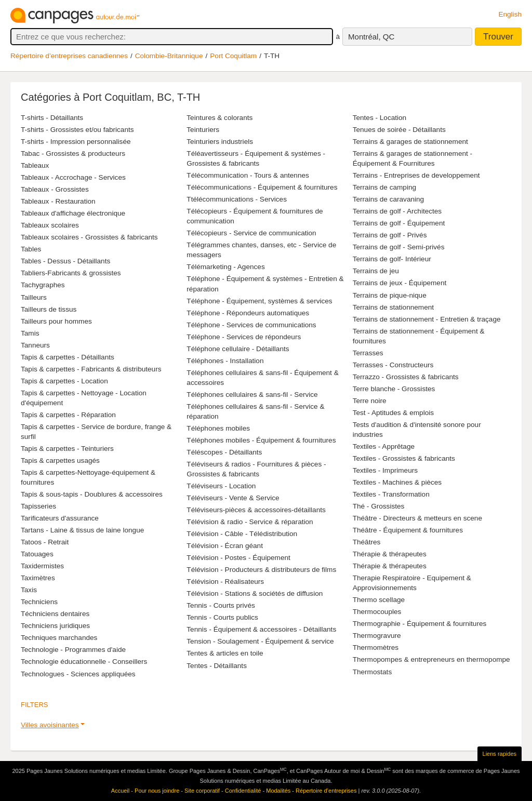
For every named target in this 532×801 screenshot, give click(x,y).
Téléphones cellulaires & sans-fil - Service (252, 395)
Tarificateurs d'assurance (60, 518)
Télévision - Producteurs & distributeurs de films (261, 570)
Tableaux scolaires (50, 225)
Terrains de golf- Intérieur (392, 259)
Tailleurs (34, 297)
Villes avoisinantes (50, 725)
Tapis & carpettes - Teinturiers (67, 449)
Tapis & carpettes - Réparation (68, 415)
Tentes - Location (380, 118)
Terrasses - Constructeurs (393, 365)
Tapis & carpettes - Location (64, 381)
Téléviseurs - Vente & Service (233, 498)
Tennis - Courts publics (222, 617)
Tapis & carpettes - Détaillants (68, 357)
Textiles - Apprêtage (384, 446)
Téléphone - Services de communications (251, 325)
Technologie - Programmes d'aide (73, 650)
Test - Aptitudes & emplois (393, 413)
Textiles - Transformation (391, 494)
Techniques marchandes (59, 638)
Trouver (498, 37)
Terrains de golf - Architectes (397, 211)
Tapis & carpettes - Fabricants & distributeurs (91, 369)
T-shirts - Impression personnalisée (76, 142)
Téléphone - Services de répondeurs (244, 337)
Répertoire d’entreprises (326, 791)
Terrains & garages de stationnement (410, 142)
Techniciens (39, 602)
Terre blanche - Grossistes (394, 389)
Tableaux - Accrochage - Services (73, 177)
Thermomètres (376, 648)
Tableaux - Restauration (58, 201)
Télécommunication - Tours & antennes (248, 175)
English (510, 14)
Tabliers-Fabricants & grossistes (71, 273)
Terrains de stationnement (393, 307)
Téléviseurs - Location (221, 486)
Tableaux (35, 165)
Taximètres (38, 578)
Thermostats (373, 672)
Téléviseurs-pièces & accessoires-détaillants (256, 510)
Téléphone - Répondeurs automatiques (248, 313)
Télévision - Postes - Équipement (238, 558)
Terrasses (368, 353)
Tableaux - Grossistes (55, 189)
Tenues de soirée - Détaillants (399, 130)
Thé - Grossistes (379, 506)
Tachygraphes (43, 285)
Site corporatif (202, 791)
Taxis (29, 590)
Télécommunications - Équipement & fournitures (262, 187)
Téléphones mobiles (218, 428)
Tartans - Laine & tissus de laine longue (82, 530)
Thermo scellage (379, 600)
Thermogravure (377, 636)
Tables (31, 249)
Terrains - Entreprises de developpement (416, 175)
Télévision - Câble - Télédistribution (242, 534)
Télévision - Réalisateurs (225, 582)
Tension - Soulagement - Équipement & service (260, 641)
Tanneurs (35, 345)
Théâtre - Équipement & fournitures (408, 530)
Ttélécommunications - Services (237, 199)
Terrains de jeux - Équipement (400, 283)
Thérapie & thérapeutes (390, 554)
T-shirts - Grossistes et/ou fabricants (77, 130)
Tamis (30, 333)
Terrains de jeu (376, 271)
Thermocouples (377, 612)
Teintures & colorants (220, 118)
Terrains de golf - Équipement (399, 223)
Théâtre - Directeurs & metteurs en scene (417, 518)
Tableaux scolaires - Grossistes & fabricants (89, 237)
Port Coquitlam (233, 56)
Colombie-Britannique (169, 56)
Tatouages (37, 554)
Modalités (278, 791)
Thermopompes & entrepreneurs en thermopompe (431, 659)
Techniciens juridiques (55, 626)
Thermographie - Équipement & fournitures (420, 624)
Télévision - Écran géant (225, 546)
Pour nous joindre (157, 791)
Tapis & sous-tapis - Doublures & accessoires (92, 494)
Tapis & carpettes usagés (60, 460)
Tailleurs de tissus (49, 309)
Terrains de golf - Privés (390, 235)
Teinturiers (203, 130)
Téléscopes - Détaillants (224, 452)
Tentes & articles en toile (225, 653)
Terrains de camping (384, 187)
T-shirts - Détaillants (52, 118)
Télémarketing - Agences (225, 267)
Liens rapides (500, 754)
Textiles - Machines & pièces (397, 482)
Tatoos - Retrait (45, 542)
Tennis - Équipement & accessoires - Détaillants (261, 629)
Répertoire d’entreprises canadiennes (69, 56)
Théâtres (367, 542)
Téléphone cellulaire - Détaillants (238, 349)
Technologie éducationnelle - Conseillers (84, 662)
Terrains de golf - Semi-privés (399, 247)
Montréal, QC (371, 37)
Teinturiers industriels (220, 142)
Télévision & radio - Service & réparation (250, 522)
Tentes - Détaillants (217, 666)
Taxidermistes (42, 566)
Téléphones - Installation (225, 361)
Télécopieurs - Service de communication (251, 233)
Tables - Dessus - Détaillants (65, 261)
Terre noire (370, 401)
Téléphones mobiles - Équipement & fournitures (261, 440)
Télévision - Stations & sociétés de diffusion (255, 593)
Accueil (120, 791)
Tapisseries (38, 506)
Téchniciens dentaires (55, 614)
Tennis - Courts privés (221, 605)
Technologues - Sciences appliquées (78, 674)
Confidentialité (243, 791)
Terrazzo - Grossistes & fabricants (406, 377)
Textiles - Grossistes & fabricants (404, 458)
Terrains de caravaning (389, 199)
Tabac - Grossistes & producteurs (73, 153)
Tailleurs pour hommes (56, 321)
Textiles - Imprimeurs (385, 470)
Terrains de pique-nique (390, 295)
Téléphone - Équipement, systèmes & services (259, 301)
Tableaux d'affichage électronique (73, 213)
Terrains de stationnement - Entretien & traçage (427, 319)
